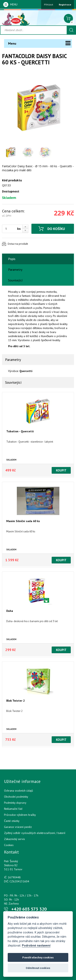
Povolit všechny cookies (38, 957)
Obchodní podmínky (16, 797)
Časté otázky (12, 821)
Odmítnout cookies (38, 968)
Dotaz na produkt (18, 244)
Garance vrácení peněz (18, 827)
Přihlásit (49, 5)
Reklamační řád (13, 809)
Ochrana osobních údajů (19, 791)
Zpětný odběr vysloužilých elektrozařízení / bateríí (35, 833)
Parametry (15, 270)
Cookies (9, 845)
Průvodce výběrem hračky (20, 815)
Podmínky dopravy (15, 803)
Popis (12, 259)
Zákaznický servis (14, 839)
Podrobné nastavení (36, 946)
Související (15, 280)
